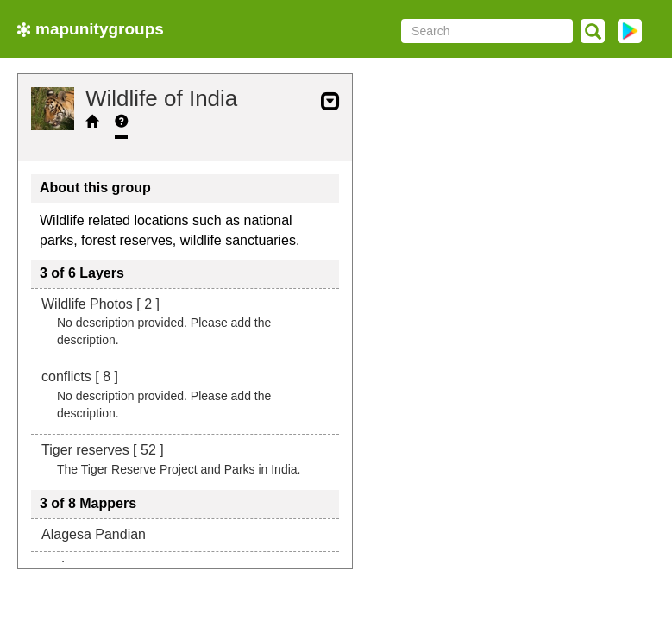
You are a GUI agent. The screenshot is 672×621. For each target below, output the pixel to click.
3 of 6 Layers (82, 273)
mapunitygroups (91, 29)
